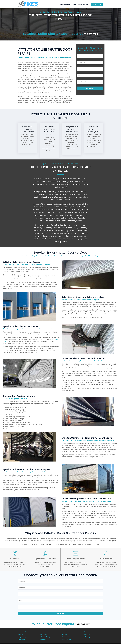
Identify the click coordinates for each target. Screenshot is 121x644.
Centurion (43, 633)
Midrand (87, 631)
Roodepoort (22, 631)
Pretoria (42, 631)
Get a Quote (97, 4)
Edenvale (65, 631)
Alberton (43, 637)
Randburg (87, 633)
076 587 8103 (91, 34)
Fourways (65, 633)
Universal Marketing (33, 642)
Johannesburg (45, 635)
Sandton (21, 633)
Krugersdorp (22, 635)
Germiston (65, 635)
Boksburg (87, 635)
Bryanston (21, 637)
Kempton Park (67, 637)
